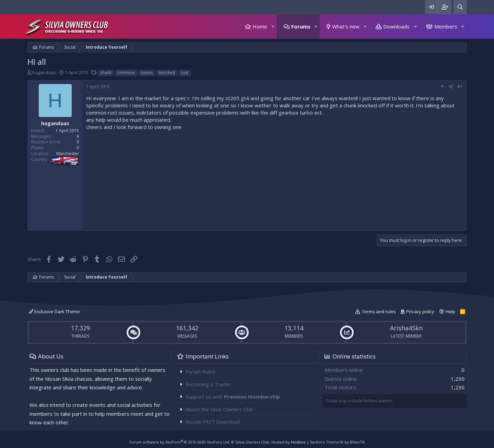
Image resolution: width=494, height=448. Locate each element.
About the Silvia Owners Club (219, 409)
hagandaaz (44, 72)
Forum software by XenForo (180, 442)
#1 (460, 87)
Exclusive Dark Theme (54, 311)
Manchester (68, 154)
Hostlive (298, 442)
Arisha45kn (406, 328)
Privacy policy (420, 311)
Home (260, 26)
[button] (273, 27)
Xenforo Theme (337, 442)
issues (147, 73)
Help (450, 311)
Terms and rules (379, 311)
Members (446, 26)
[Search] (460, 7)
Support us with (233, 397)
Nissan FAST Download (213, 422)
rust (185, 73)
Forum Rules (200, 372)
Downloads (396, 26)
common (126, 73)
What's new (346, 26)
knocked (167, 73)
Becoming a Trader (208, 384)
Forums (301, 26)
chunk (106, 73)
